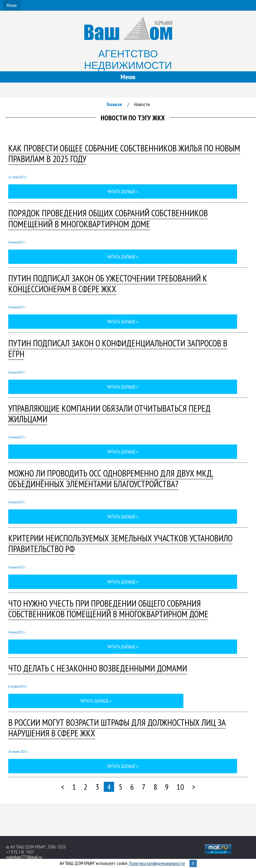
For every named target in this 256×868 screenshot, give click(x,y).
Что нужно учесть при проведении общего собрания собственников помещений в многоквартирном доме (108, 609)
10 (180, 787)
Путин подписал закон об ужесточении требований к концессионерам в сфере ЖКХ (108, 283)
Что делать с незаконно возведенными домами (98, 668)
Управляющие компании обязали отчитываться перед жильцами (109, 414)
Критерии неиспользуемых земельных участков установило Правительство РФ (120, 543)
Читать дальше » (123, 191)
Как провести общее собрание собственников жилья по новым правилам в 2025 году (124, 153)
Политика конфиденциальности (157, 863)
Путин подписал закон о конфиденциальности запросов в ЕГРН (118, 348)
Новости (142, 104)
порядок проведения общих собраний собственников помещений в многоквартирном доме (108, 218)
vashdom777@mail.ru (24, 857)
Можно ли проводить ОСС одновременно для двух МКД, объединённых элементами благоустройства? (111, 478)
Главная (114, 104)
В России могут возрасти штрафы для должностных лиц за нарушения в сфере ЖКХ (117, 728)
